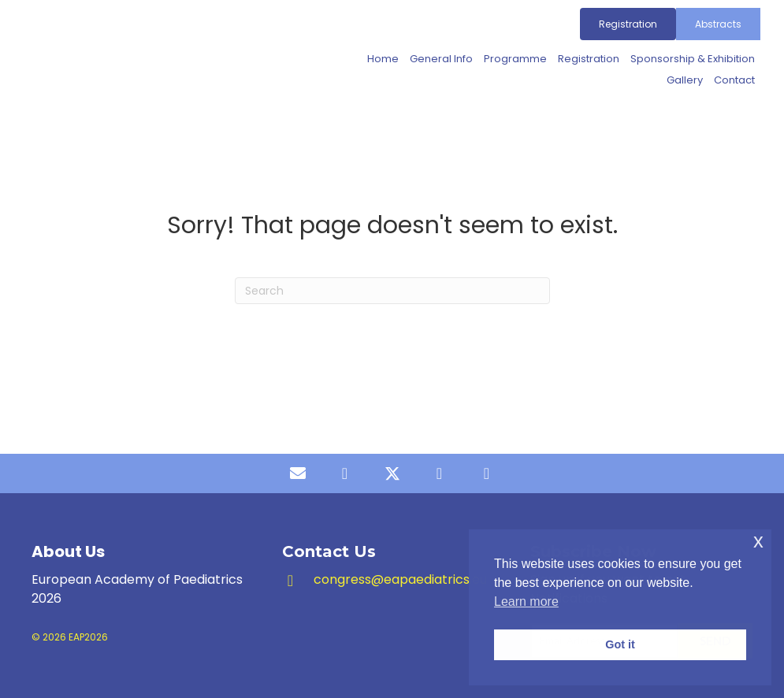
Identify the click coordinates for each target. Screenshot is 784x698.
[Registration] (628, 24)
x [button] (758, 541)
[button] (298, 473)
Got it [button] (620, 644)
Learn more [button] (526, 601)
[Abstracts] (718, 24)
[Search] (392, 291)
